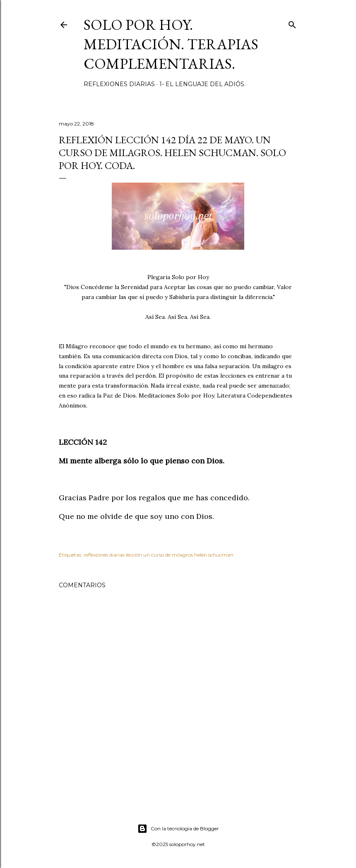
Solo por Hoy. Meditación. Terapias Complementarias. (171, 44)
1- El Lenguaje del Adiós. (202, 84)
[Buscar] (292, 23)
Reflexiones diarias (119, 84)
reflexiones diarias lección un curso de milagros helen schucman (159, 555)
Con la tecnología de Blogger (178, 829)
